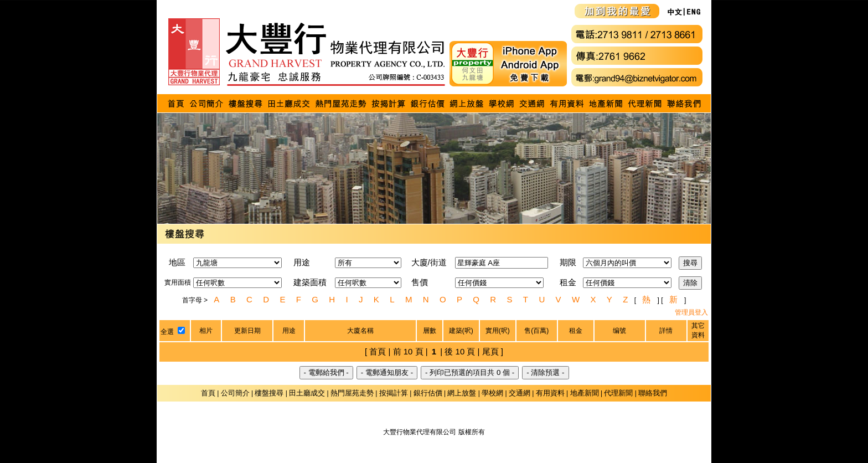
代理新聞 (618, 393)
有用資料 (550, 393)
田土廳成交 (307, 393)
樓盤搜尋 (269, 393)
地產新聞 (585, 393)
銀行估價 (428, 393)
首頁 (208, 393)
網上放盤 (462, 393)
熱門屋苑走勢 (352, 393)
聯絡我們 (653, 393)
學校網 (492, 393)
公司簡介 (235, 393)
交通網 (520, 393)
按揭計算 (394, 393)
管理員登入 (691, 312)
